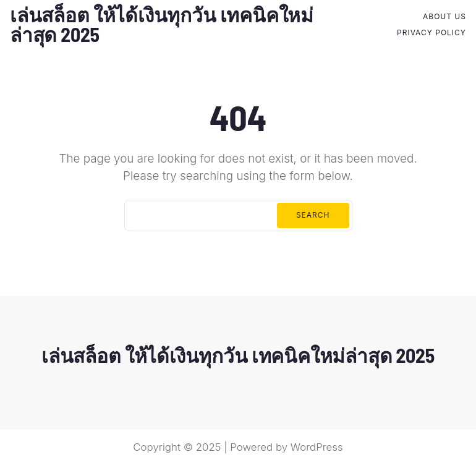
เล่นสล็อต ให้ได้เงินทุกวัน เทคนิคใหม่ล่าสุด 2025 (162, 24)
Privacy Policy (431, 32)
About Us (444, 16)
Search (313, 215)
